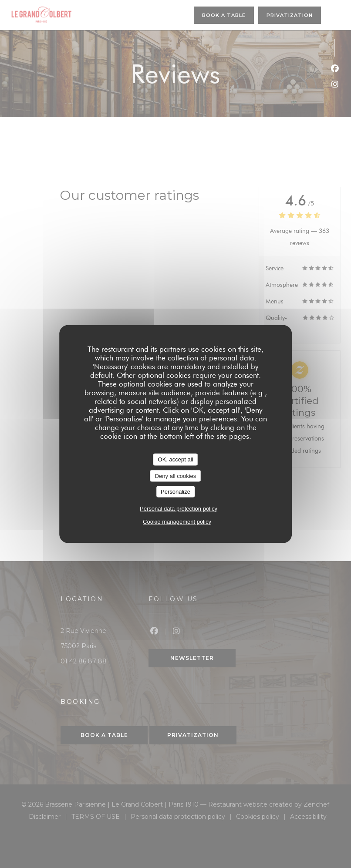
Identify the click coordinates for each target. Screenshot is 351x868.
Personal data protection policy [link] (179, 508)
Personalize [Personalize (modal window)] (175, 492)
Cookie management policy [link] (177, 521)
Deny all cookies (176, 476)
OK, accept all (176, 459)
